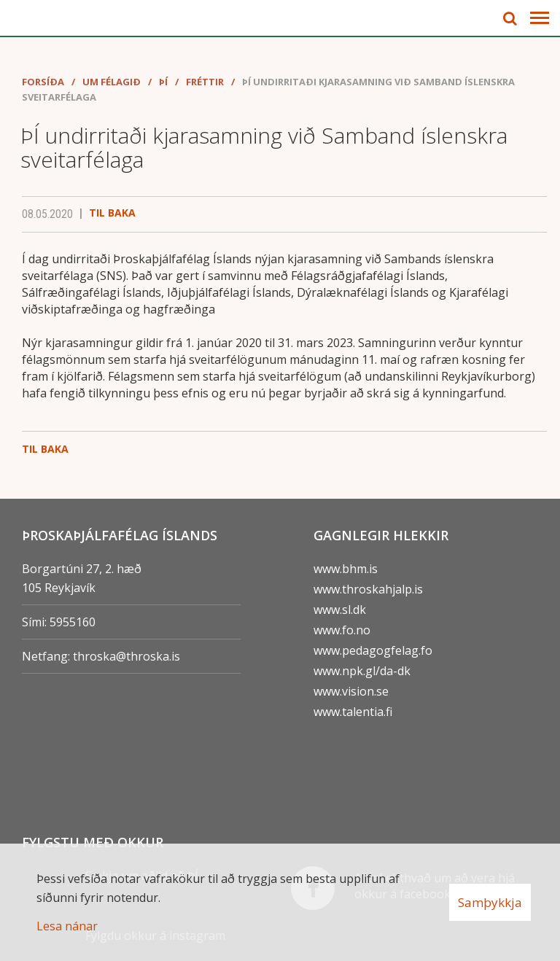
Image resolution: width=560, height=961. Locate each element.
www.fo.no (342, 630)
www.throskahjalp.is (368, 589)
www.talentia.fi (353, 712)
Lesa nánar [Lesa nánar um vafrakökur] (67, 926)
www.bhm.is (346, 569)
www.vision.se (351, 691)
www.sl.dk (340, 610)
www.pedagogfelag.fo (373, 650)
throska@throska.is (127, 656)
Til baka (112, 213)
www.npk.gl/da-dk (362, 671)
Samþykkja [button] (490, 902)
